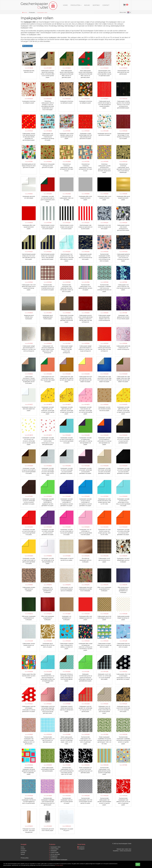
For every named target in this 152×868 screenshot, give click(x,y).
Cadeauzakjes (54, 849)
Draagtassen (53, 856)
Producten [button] (76, 5)
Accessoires (53, 858)
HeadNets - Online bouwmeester (122, 851)
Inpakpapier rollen (42, 12)
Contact (106, 5)
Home (65, 5)
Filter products (27, 46)
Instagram (81, 849)
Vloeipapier (53, 851)
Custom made (54, 852)
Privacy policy (25, 858)
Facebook (81, 847)
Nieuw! (87, 5)
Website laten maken (122, 849)
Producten (24, 851)
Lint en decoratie (54, 854)
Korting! (96, 5)
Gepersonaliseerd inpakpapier (58, 860)
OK (138, 864)
